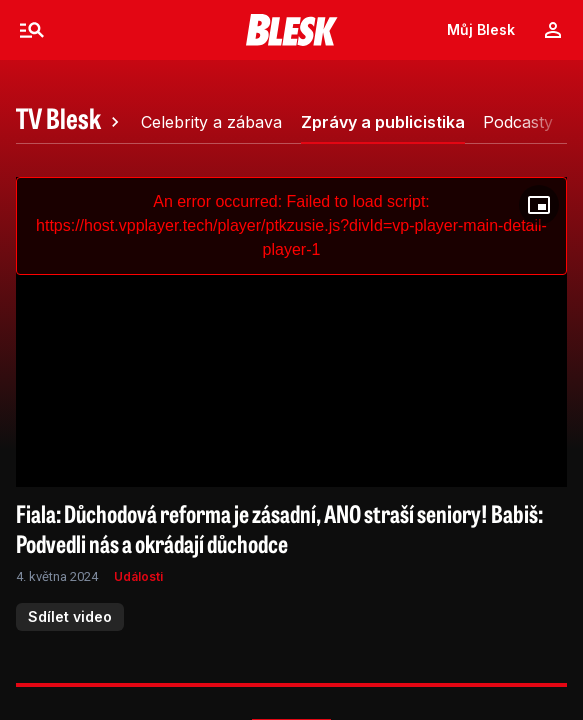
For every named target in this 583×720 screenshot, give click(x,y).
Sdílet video (70, 616)
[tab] (70, 122)
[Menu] (32, 30)
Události (138, 576)
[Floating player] (539, 205)
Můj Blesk (481, 29)
